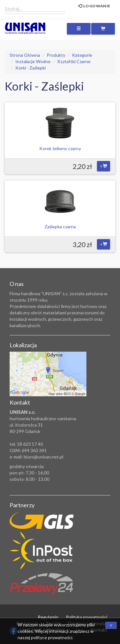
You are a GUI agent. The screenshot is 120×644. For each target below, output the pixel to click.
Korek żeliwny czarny (60, 148)
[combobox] (35, 8)
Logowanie (94, 6)
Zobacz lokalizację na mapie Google (48, 374)
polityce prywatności (52, 637)
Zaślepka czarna (60, 227)
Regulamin (48, 617)
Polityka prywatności (87, 617)
